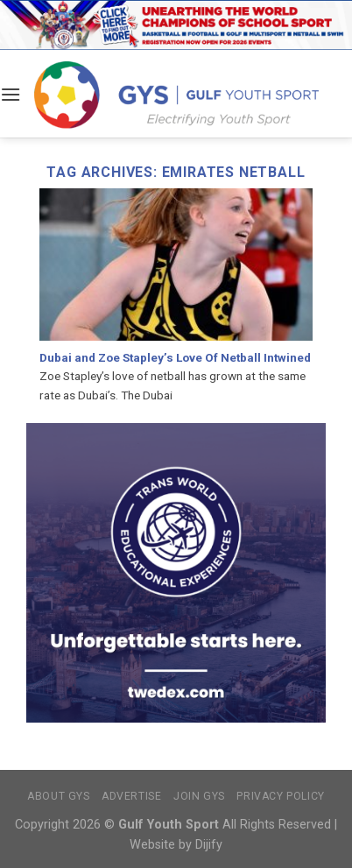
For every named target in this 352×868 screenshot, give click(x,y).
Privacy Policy (281, 796)
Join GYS (199, 796)
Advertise (132, 796)
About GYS (59, 796)
